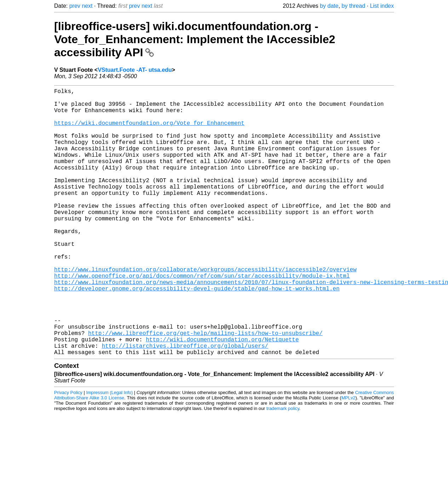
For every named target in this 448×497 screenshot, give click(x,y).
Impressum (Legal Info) (109, 452)
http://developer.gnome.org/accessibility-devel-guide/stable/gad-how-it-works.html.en (197, 334)
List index (382, 6)
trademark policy (283, 468)
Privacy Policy (68, 452)
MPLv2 (349, 457)
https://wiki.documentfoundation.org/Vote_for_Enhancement (149, 131)
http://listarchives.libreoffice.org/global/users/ (185, 404)
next (87, 6)
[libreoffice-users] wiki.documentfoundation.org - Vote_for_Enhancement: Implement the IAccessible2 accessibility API (195, 39)
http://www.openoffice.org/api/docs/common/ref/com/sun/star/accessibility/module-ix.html (202, 318)
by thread (353, 6)
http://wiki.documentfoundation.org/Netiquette (222, 396)
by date (329, 6)
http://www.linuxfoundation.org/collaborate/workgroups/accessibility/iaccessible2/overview (205, 310)
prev (75, 6)
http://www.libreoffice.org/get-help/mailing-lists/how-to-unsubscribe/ (205, 388)
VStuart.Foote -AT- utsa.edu (135, 70)
